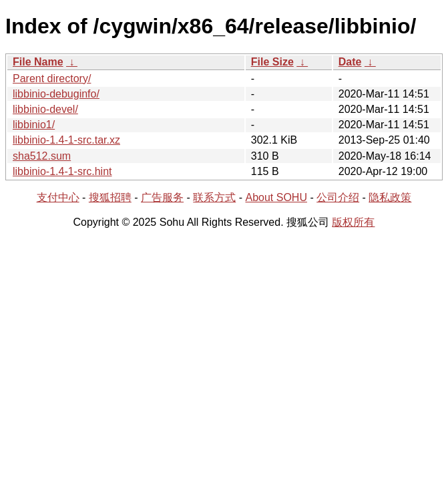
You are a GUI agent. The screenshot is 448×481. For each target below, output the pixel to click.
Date (350, 62)
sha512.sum (42, 156)
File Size (272, 62)
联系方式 (214, 197)
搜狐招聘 (110, 197)
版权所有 (353, 222)
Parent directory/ (52, 78)
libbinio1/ (34, 125)
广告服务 (162, 197)
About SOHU (276, 197)
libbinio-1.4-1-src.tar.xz (66, 140)
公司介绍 (338, 197)
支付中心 (58, 197)
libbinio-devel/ (45, 109)
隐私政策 (390, 197)
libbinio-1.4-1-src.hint (62, 171)
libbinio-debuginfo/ (56, 94)
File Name (38, 62)
